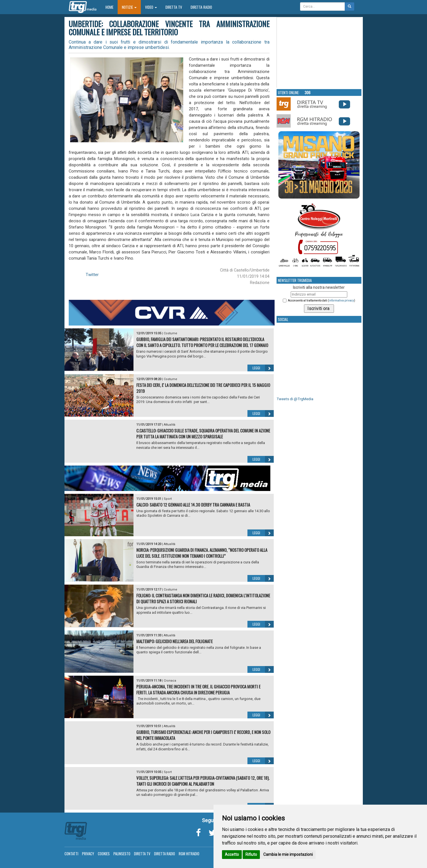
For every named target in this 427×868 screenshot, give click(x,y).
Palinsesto (122, 854)
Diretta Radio (201, 7)
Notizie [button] (129, 7)
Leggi (263, 368)
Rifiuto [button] (251, 854)
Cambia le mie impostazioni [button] (288, 854)
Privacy (88, 854)
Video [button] (151, 7)
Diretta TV (174, 7)
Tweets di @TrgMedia (295, 399)
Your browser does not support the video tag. (319, 53)
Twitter (92, 275)
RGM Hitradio (189, 854)
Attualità (170, 425)
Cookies (104, 854)
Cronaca (170, 681)
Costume (171, 333)
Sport (168, 499)
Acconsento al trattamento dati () (322, 301)
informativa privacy (341, 301)
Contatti (71, 854)
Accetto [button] (232, 854)
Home (112, 7)
